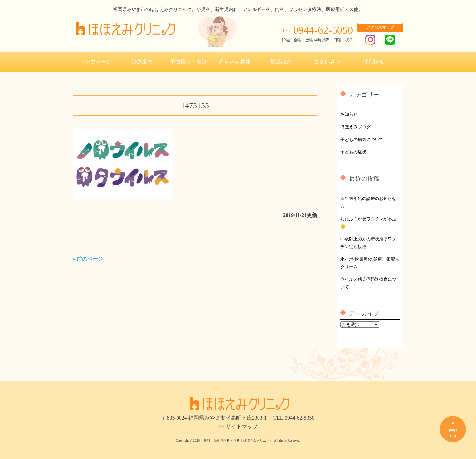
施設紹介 (281, 62)
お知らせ (349, 114)
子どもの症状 (353, 152)
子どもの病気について (362, 140)
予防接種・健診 (188, 62)
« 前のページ (88, 259)
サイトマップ (242, 426)
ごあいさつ (327, 62)
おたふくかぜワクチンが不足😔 (368, 223)
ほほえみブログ (356, 127)
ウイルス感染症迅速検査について (368, 283)
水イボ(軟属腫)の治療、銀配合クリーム (370, 263)
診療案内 (142, 62)
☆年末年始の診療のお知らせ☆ (368, 203)
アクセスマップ (380, 27)
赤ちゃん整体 (235, 62)
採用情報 (374, 62)
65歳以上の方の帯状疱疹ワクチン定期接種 (368, 243)
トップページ (96, 62)
